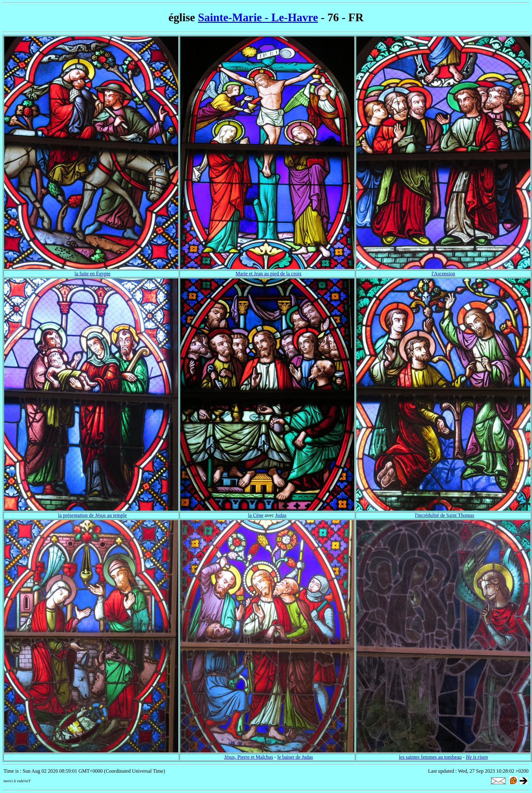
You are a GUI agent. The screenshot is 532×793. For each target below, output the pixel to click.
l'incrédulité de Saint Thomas (445, 515)
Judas (281, 515)
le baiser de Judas (295, 757)
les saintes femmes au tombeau (430, 757)
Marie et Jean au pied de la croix (269, 274)
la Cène (256, 515)
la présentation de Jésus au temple (92, 515)
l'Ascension (443, 274)
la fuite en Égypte (92, 274)
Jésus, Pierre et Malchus (249, 757)
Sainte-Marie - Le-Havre (258, 17)
